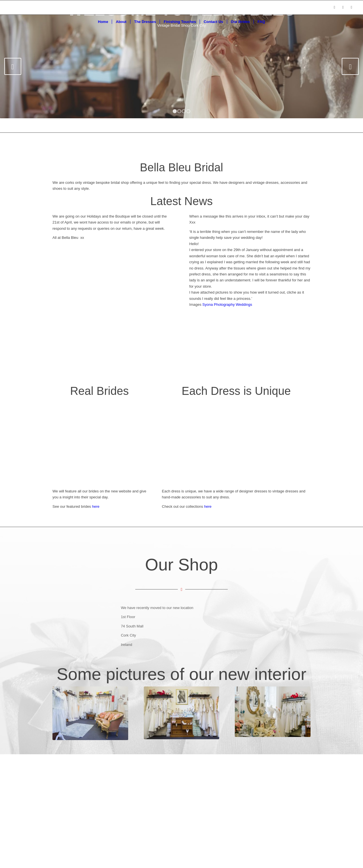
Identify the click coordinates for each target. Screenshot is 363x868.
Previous (13, 66)
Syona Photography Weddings (227, 305)
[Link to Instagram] (343, 7)
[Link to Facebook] (334, 7)
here (208, 506)
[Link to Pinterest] (351, 7)
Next (350, 66)
